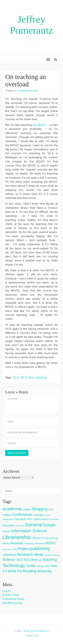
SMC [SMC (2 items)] (40, 560)
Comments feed (13, 599)
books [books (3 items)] (51, 510)
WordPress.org (12, 603)
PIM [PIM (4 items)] (15, 549)
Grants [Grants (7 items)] (6, 531)
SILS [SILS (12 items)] (20, 560)
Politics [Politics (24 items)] (24, 549)
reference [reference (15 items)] (9, 555)
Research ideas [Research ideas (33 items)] (30, 554)
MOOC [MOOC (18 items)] (51, 543)
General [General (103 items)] (34, 525)
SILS (16, 377)
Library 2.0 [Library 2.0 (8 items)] (38, 538)
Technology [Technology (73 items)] (14, 565)
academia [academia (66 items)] (12, 509)
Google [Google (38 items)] (49, 525)
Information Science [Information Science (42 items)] (29, 531)
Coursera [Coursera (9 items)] (19, 519)
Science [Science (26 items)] (9, 560)
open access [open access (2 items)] (8, 549)
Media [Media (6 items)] (6, 543)
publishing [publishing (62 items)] (40, 549)
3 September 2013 (28, 91)
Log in (6, 591)
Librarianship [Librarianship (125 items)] (17, 537)
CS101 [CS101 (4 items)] (29, 519)
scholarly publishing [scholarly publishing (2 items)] (52, 555)
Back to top (32, 636)
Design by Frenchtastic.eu (36, 631)
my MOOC (39, 125)
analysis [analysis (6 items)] (27, 509)
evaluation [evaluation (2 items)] (20, 526)
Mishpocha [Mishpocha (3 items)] (40, 544)
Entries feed (11, 595)
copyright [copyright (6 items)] (38, 515)
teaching (41, 377)
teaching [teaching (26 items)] (50, 560)
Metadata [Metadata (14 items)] (17, 543)
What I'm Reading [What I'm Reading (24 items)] (22, 571)
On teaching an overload (26, 80)
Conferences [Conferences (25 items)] (22, 515)
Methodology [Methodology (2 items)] (29, 544)
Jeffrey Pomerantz (32, 25)
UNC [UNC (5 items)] (47, 566)
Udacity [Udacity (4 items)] (40, 566)
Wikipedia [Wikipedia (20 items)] (44, 571)
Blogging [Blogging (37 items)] (40, 509)
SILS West (27, 377)
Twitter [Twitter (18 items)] (31, 566)
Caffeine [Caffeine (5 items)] (7, 515)
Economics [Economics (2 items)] (54, 519)
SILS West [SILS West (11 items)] (30, 560)
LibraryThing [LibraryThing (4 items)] (51, 538)
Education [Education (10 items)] (9, 525)
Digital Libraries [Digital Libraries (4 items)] (41, 519)
